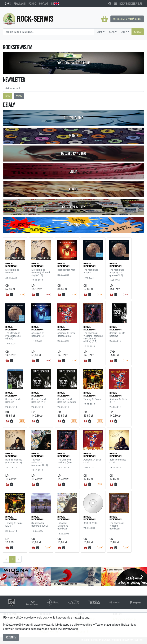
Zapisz (8, 96)
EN (55, 3)
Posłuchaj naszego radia (73, 63)
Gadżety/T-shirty (74, 207)
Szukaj (138, 32)
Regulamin (20, 3)
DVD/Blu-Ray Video (73, 153)
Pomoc (32, 3)
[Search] (49, 32)
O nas (8, 3)
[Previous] (6, 559)
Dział (99, 32)
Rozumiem (11, 637)
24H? (124, 32)
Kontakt (44, 3)
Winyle (74, 136)
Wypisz (19, 96)
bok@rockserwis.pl (128, 3)
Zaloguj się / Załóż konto (127, 19)
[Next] (18, 559)
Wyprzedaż (74, 225)
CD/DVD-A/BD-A (74, 118)
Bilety (73, 171)
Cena (112, 32)
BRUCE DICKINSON (11, 265)
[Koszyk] (105, 19)
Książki (74, 189)
